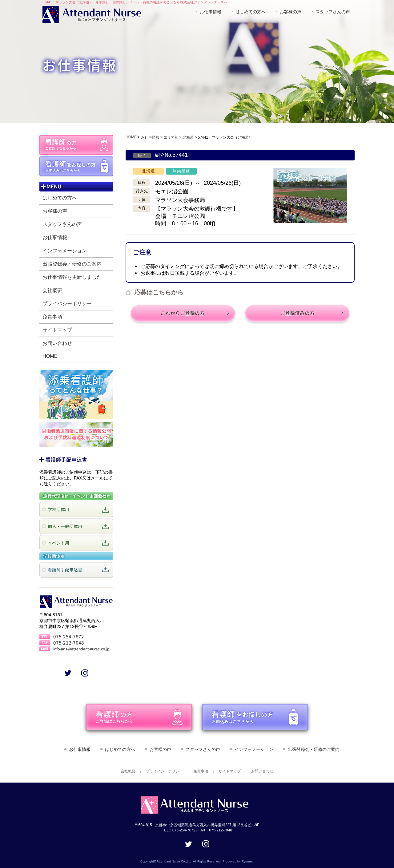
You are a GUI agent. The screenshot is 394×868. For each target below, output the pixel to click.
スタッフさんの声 (333, 12)
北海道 (188, 137)
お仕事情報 (211, 12)
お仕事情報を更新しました (72, 277)
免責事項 (52, 317)
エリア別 (171, 137)
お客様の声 (291, 12)
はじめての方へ (251, 12)
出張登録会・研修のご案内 (72, 264)
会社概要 (52, 290)
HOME (50, 356)
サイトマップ (57, 330)
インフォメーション (65, 251)
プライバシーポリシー (67, 303)
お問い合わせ (57, 343)
